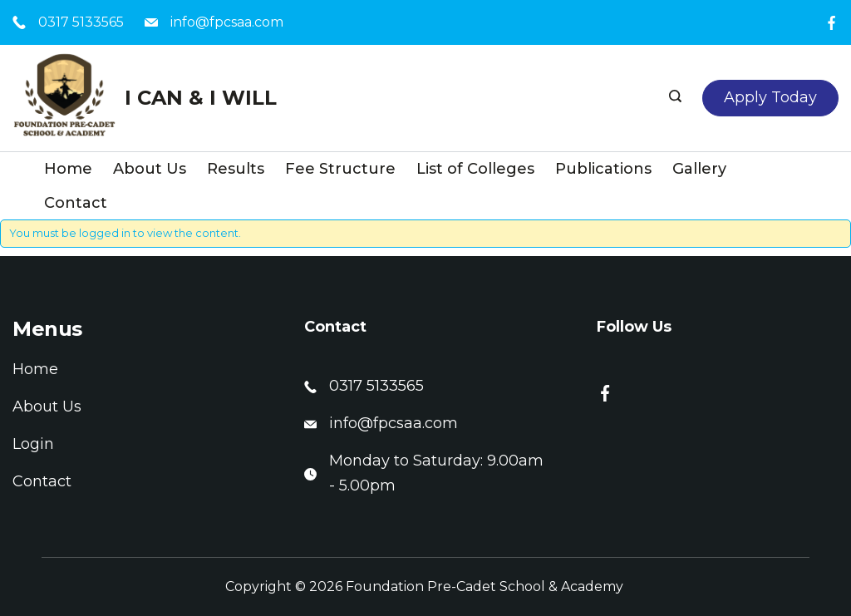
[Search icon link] (677, 98)
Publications (603, 169)
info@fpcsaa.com (227, 22)
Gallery (699, 169)
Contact (76, 203)
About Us (150, 169)
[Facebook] (831, 23)
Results (236, 169)
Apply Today (770, 97)
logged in (105, 233)
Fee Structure (340, 169)
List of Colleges (475, 169)
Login (33, 444)
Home (68, 169)
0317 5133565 (81, 22)
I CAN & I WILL (201, 98)
